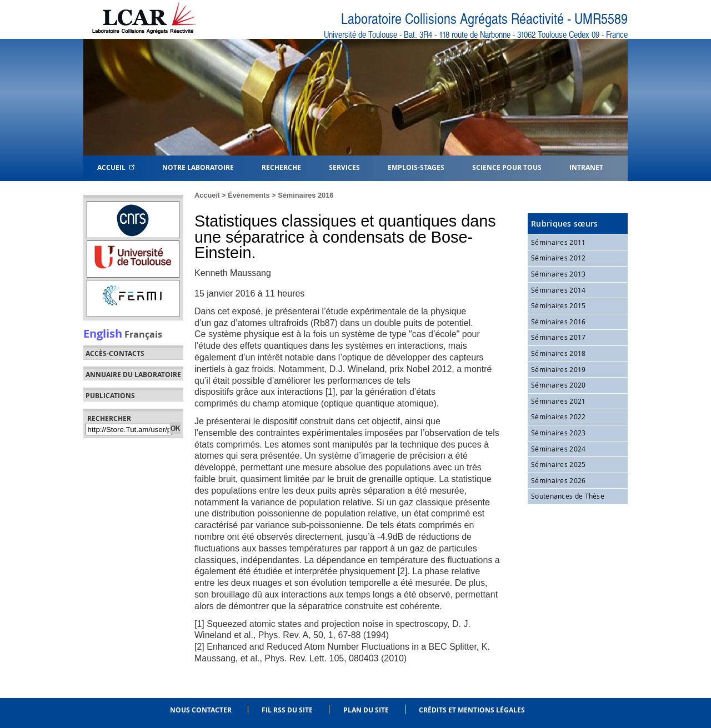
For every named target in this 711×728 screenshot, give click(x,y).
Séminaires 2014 (559, 290)
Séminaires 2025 (559, 464)
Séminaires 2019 (559, 369)
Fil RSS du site (287, 710)
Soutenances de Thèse (568, 496)
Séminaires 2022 (559, 416)
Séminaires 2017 (559, 337)
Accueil (116, 167)
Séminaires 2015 (559, 305)
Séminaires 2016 (306, 195)
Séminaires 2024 (559, 449)
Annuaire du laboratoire (133, 375)
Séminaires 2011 (559, 242)
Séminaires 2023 (559, 433)
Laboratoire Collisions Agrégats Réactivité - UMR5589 (484, 19)
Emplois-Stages (416, 167)
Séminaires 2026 (559, 480)
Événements (249, 195)
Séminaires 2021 (559, 401)
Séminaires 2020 (559, 385)
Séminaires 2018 (559, 353)
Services (344, 167)
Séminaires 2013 (559, 274)
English (103, 333)
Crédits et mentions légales (472, 710)
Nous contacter (201, 710)
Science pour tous (507, 167)
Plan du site (366, 710)
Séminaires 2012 (559, 258)
